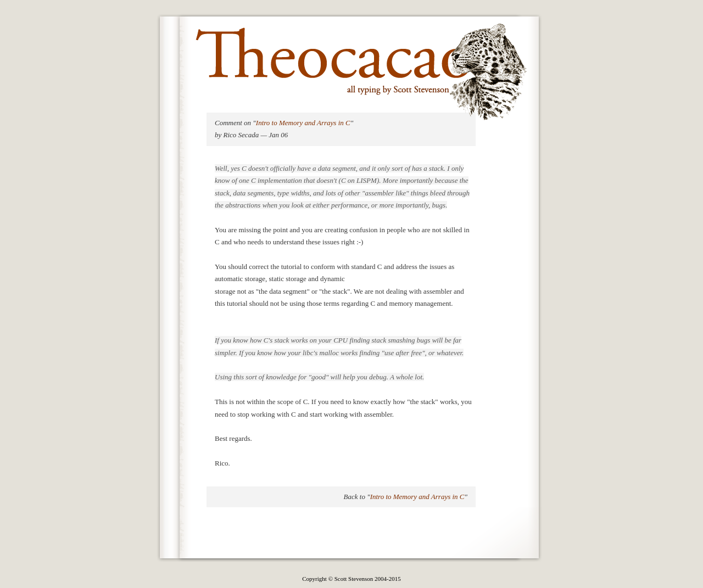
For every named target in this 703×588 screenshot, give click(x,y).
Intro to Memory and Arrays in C (303, 123)
